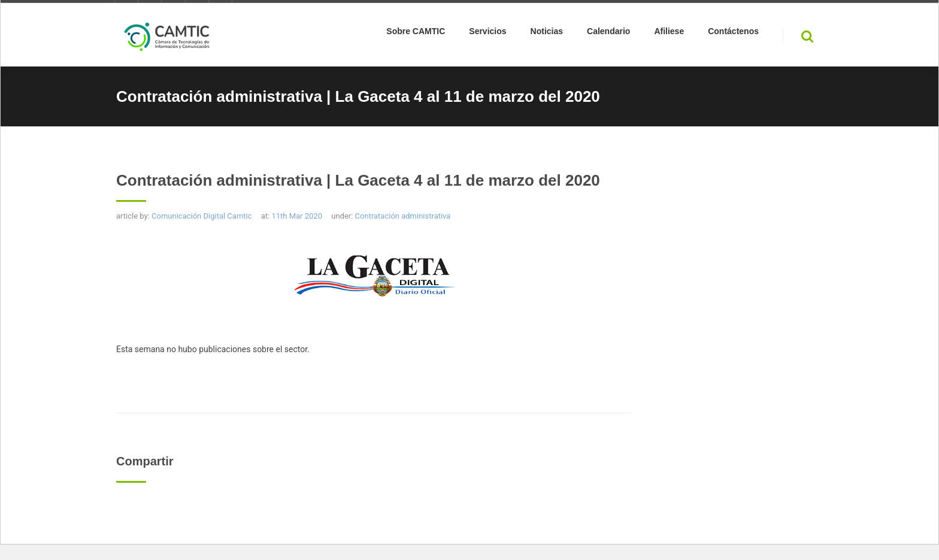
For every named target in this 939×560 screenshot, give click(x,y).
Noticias (547, 34)
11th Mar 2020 (297, 216)
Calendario (608, 34)
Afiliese (669, 34)
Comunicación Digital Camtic (202, 216)
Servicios (487, 34)
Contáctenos (733, 34)
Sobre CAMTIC (416, 34)
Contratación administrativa (403, 216)
